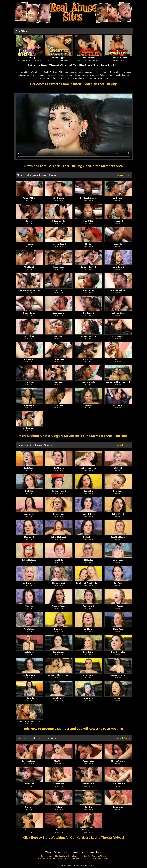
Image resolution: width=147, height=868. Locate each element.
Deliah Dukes (29, 675)
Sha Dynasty (59, 198)
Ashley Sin (118, 244)
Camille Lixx (29, 784)
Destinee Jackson (118, 290)
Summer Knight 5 (88, 267)
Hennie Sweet (59, 336)
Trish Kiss (29, 491)
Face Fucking (29, 58)
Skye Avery (59, 629)
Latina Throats (88, 58)
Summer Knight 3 (88, 336)
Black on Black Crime (118, 58)
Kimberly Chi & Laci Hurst (59, 675)
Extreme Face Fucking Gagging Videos (56, 856)
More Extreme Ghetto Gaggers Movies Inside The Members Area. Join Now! (73, 436)
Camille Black (59, 698)
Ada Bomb (118, 468)
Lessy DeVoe (59, 267)
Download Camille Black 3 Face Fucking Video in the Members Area (74, 166)
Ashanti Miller (29, 198)
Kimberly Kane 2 (59, 491)
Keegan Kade (59, 514)
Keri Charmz (118, 405)
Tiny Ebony (29, 382)
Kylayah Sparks (59, 221)
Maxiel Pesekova (118, 784)
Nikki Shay (29, 830)
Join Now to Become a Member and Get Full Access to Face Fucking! (73, 729)
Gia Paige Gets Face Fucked (98, 858)
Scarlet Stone (59, 652)
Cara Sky (88, 807)
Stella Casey (29, 468)
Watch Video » (29, 763)
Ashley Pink (29, 405)
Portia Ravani (59, 405)
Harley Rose (88, 537)
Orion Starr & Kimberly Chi (29, 721)
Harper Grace (88, 675)
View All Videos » (124, 175)
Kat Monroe (59, 468)
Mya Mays (59, 290)
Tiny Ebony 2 (88, 359)
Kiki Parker (88, 560)
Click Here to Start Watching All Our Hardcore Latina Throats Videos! (73, 837)
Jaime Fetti (59, 382)
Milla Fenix (29, 698)
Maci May (29, 606)
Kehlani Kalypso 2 (59, 537)
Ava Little (59, 560)
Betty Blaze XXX (118, 675)
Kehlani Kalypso (29, 560)
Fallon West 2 (118, 514)
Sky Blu (88, 244)
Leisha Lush (118, 198)
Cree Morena (59, 313)
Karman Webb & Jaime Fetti (118, 382)
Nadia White (29, 652)
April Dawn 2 (88, 606)
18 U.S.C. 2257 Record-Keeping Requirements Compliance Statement (73, 865)
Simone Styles (29, 313)
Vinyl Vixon (29, 629)
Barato (59, 830)
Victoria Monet (59, 606)
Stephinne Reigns (118, 313)
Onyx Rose (29, 807)
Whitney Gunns (88, 830)
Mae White (59, 761)
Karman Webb (118, 336)
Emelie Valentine (29, 761)
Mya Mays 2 (29, 267)
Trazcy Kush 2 (29, 359)
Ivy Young (29, 244)
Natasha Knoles (118, 652)
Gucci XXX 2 (88, 221)
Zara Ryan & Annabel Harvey (88, 583)
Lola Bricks (29, 336)
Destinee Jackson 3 (88, 198)
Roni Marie (118, 491)
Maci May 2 (29, 537)
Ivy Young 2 (118, 221)
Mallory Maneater (88, 468)
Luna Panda (118, 560)
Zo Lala (29, 221)
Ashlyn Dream (29, 428)
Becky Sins (88, 491)
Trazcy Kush (59, 359)
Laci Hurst (118, 698)
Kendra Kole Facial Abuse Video (73, 858)
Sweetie (88, 405)
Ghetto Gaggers (59, 58)
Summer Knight (88, 382)
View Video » (29, 200)
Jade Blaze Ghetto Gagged (48, 858)
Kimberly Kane (88, 514)
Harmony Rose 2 (59, 244)
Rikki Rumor (59, 784)
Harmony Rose (88, 290)
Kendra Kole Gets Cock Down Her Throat (89, 856)
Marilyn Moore (29, 583)
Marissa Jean (29, 514)
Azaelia (118, 359)
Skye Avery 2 (118, 606)
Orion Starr (88, 698)
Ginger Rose (118, 629)
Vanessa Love (88, 761)
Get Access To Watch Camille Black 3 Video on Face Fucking (74, 84)
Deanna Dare (88, 784)
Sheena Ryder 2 (118, 761)
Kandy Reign (118, 807)
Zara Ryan (118, 583)
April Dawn (88, 629)
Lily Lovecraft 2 (59, 583)
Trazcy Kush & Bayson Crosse (29, 290)
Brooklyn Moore (118, 537)
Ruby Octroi (88, 652)
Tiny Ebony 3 (88, 313)
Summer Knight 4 (118, 267)
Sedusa (59, 807)
